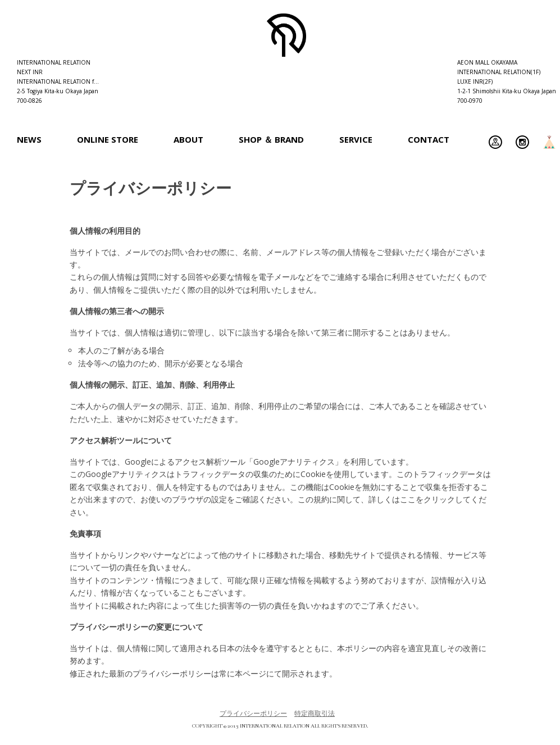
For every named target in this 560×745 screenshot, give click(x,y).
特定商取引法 (315, 713)
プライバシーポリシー (253, 713)
